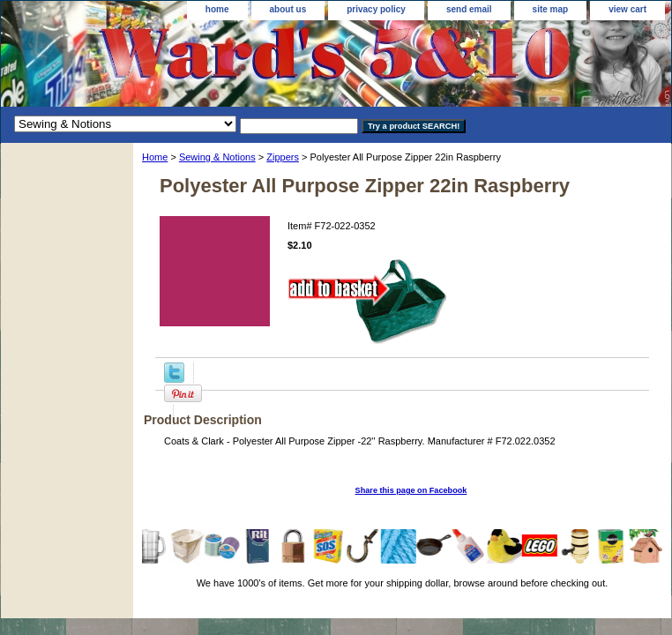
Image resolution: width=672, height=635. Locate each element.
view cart (627, 9)
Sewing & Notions (217, 157)
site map (551, 9)
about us (288, 9)
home (217, 9)
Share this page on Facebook (411, 490)
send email (469, 9)
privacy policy (376, 9)
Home (155, 157)
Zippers (283, 157)
